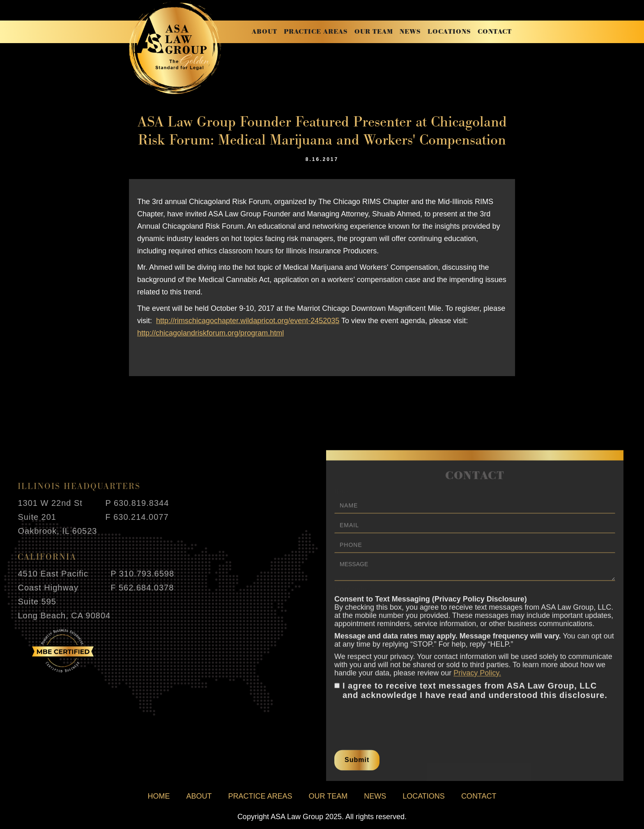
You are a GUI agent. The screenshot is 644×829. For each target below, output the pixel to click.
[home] (175, 48)
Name (342, 496)
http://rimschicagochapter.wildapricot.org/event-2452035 (248, 321)
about (264, 32)
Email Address (354, 593)
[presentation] (397, 722)
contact (495, 32)
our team (374, 32)
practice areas (316, 32)
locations (449, 32)
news (410, 32)
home (159, 796)
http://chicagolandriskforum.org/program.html (210, 333)
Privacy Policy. (477, 677)
